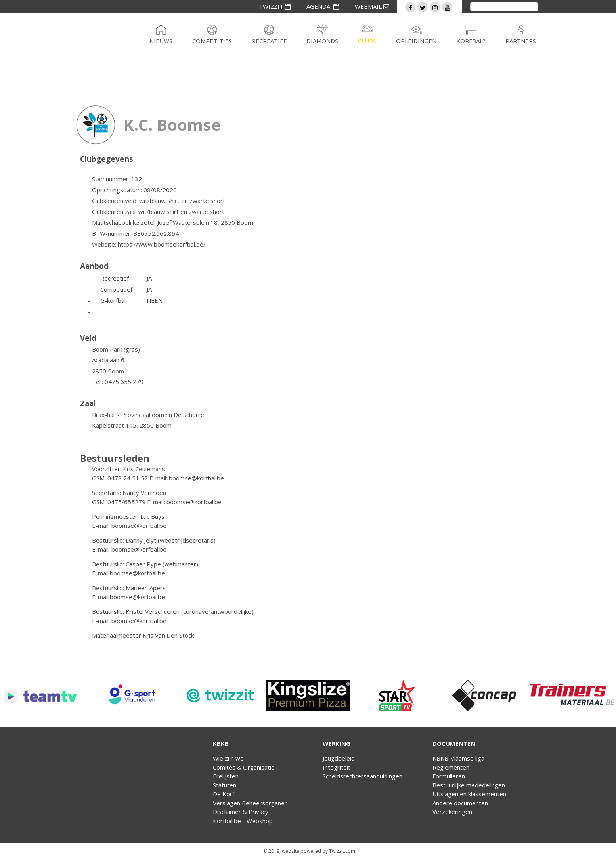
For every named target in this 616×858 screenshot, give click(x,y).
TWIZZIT (275, 6)
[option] (44, 696)
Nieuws (161, 41)
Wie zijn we (228, 758)
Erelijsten (226, 776)
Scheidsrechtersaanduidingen (363, 776)
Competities (212, 41)
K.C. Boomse (172, 125)
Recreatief (269, 41)
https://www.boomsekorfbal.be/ (162, 244)
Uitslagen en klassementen (469, 794)
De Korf (224, 794)
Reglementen (451, 767)
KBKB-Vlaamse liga (458, 758)
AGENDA (323, 6)
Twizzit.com (342, 851)
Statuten (225, 785)
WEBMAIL (372, 6)
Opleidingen (416, 41)
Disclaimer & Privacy (241, 812)
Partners (521, 41)
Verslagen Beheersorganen (250, 803)
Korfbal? (471, 41)
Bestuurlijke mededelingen (469, 785)
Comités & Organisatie (244, 767)
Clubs (367, 41)
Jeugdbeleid (339, 758)
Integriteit (337, 767)
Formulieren (449, 776)
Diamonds (322, 41)
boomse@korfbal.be (196, 478)
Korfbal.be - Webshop (243, 821)
